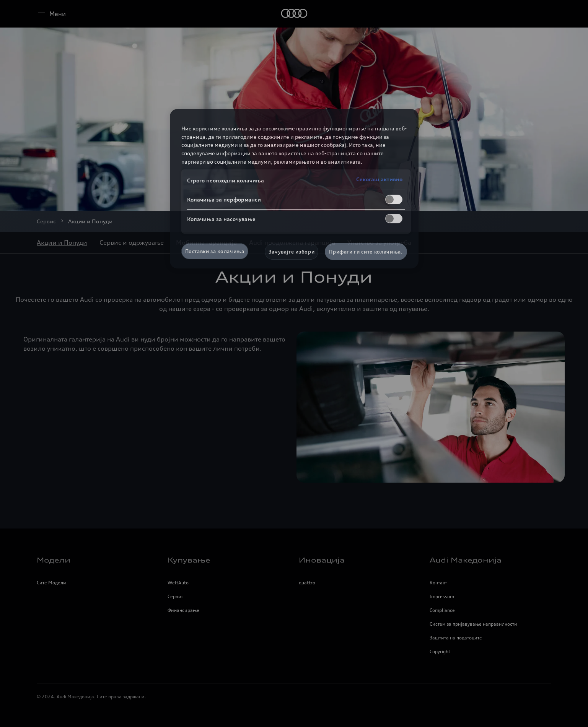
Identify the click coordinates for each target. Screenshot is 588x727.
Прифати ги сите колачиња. (366, 252)
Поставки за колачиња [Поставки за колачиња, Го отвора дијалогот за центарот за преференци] (215, 251)
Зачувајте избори (292, 252)
